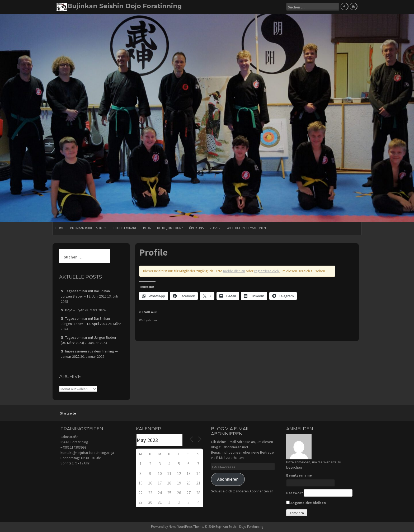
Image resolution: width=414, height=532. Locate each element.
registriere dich (267, 271)
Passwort (295, 493)
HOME (60, 228)
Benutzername (299, 475)
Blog (147, 228)
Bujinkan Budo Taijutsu (89, 228)
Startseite (68, 413)
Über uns (196, 228)
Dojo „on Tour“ (170, 228)
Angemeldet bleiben (306, 503)
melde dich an (234, 271)
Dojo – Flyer (74, 310)
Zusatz (215, 228)
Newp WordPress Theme (186, 527)
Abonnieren (228, 479)
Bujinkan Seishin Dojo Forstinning (125, 6)
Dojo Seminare (125, 228)
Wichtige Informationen (246, 228)
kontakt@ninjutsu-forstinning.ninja (87, 453)
